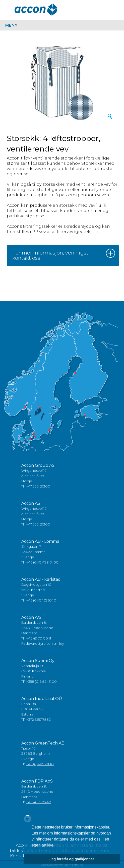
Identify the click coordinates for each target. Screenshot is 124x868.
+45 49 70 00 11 (39, 638)
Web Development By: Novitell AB (62, 865)
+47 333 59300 (38, 486)
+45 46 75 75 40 (39, 802)
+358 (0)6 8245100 (42, 681)
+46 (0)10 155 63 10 (41, 600)
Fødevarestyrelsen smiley (43, 643)
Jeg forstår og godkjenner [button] (72, 859)
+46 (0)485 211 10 (40, 764)
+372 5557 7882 (39, 719)
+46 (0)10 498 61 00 (42, 562)
